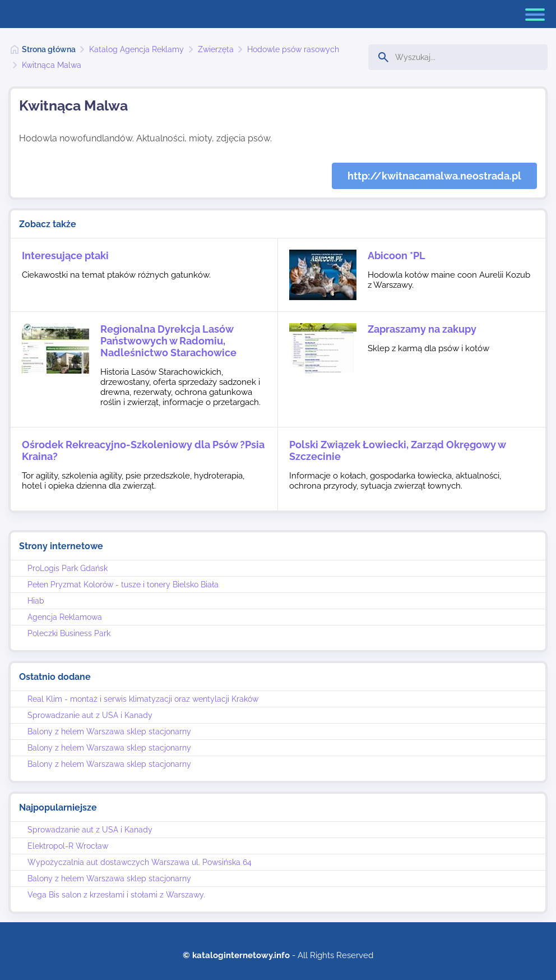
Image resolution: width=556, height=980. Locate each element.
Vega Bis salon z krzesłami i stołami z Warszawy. (116, 895)
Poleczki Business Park (69, 633)
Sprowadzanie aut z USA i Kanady (90, 715)
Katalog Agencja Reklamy (136, 49)
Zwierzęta (216, 49)
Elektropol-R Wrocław (68, 846)
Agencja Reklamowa (65, 617)
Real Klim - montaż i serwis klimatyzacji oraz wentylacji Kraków (143, 699)
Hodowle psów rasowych (293, 49)
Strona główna (49, 49)
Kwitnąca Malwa (52, 65)
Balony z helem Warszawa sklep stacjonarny (109, 731)
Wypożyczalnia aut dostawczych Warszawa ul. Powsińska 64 (140, 862)
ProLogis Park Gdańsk (68, 568)
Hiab (36, 601)
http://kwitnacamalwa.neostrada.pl (434, 176)
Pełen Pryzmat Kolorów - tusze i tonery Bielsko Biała (123, 585)
